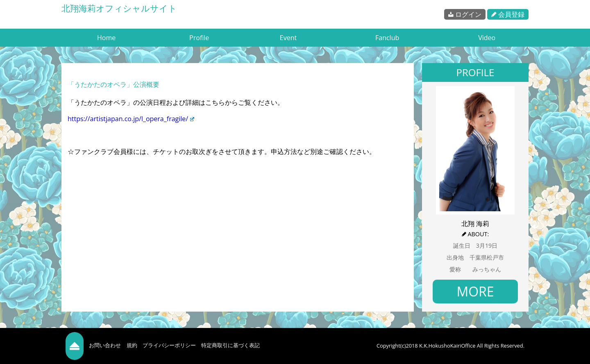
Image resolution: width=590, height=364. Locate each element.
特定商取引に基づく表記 (230, 345)
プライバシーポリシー (169, 345)
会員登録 (508, 14)
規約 (132, 345)
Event (288, 38)
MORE (475, 291)
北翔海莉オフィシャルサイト (119, 8)
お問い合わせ (105, 345)
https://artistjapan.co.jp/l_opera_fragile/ (131, 119)
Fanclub (387, 38)
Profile (199, 38)
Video (487, 38)
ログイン (465, 14)
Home (106, 38)
